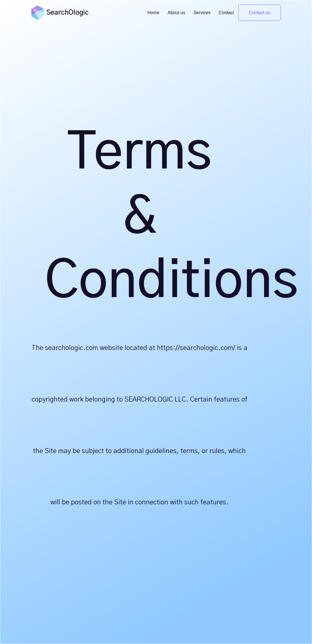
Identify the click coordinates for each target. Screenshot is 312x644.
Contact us (260, 13)
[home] (38, 12)
